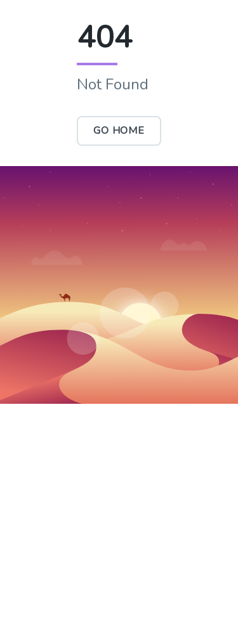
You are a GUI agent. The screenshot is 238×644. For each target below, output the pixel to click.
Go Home (119, 131)
